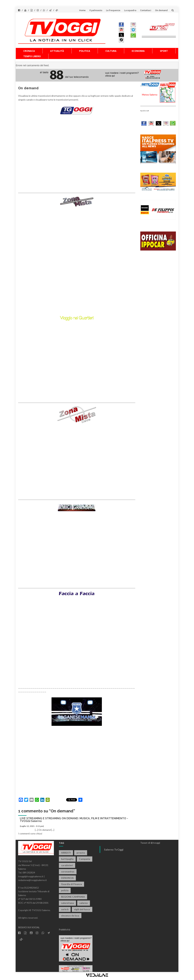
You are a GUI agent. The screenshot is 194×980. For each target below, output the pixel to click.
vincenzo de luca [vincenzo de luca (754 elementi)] (70, 916)
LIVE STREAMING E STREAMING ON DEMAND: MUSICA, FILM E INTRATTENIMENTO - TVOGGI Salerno (74, 820)
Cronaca (29, 51)
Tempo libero (32, 56)
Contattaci (146, 10)
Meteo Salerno (150, 95)
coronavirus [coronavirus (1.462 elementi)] (68, 871)
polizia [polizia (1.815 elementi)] (65, 890)
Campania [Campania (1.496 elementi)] (85, 859)
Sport (164, 51)
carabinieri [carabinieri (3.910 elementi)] (67, 865)
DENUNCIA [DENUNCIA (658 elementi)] (67, 878)
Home (82, 10)
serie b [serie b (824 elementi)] (65, 909)
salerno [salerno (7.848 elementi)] (84, 903)
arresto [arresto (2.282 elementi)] (81, 853)
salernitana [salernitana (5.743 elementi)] (67, 903)
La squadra (130, 10)
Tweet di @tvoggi (150, 843)
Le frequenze (113, 10)
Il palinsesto (96, 10)
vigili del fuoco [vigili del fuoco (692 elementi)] (82, 909)
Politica (85, 51)
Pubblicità (65, 929)
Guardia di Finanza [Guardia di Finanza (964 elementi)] (71, 884)
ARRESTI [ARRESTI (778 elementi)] (66, 853)
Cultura (111, 51)
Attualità (57, 51)
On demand (161, 10)
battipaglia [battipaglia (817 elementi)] (67, 859)
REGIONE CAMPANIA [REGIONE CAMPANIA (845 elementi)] (73, 897)
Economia (138, 51)
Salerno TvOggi (114, 849)
